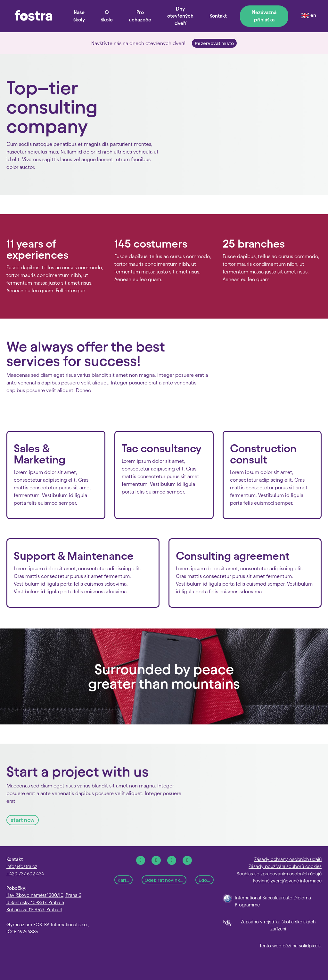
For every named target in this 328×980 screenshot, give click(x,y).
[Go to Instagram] (156, 861)
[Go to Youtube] (187, 861)
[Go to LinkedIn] (172, 861)
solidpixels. (310, 946)
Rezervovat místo (214, 43)
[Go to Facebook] (141, 861)
